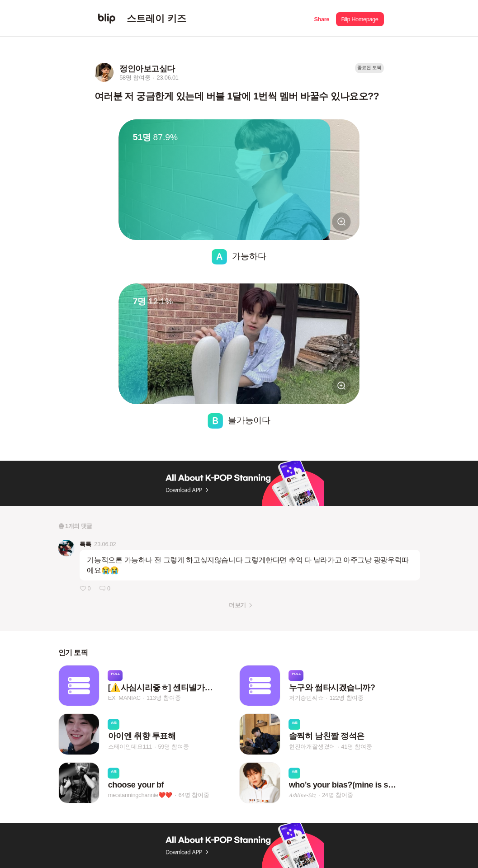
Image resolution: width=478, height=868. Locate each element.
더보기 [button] (237, 605)
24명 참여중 (337, 795)
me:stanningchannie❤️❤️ (140, 795)
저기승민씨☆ (306, 698)
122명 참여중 (347, 698)
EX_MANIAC (124, 698)
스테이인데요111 (130, 747)
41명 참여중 (356, 747)
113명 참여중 (163, 698)
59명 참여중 (173, 747)
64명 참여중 (194, 795)
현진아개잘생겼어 (312, 747)
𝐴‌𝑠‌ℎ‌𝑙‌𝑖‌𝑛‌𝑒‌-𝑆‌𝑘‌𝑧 (303, 795)
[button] (322, 18)
